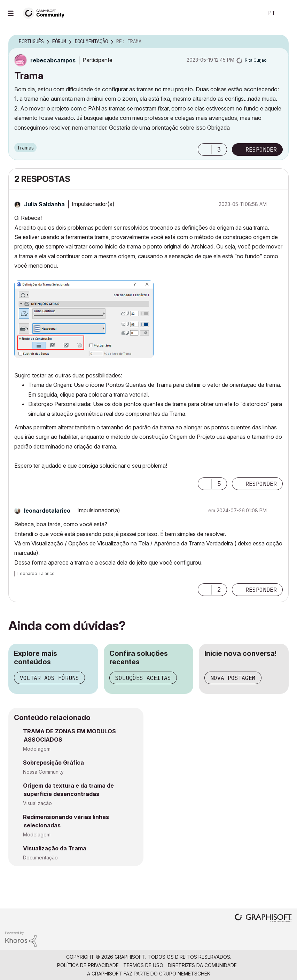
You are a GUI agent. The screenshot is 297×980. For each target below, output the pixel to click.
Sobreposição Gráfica (53, 763)
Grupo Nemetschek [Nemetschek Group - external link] (185, 974)
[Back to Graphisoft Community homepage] (46, 13)
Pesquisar (251, 13)
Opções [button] (279, 42)
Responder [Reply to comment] (261, 484)
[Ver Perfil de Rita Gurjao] (256, 60)
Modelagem (37, 749)
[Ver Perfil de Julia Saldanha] (44, 204)
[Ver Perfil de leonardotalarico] (47, 511)
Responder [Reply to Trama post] (261, 150)
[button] (205, 150)
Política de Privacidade (88, 965)
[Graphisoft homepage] (263, 918)
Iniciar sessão (286, 13)
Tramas (25, 148)
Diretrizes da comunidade (202, 965)
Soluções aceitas (143, 678)
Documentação (40, 857)
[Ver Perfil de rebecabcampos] (53, 60)
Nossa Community (43, 772)
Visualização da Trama (55, 848)
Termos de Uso (143, 965)
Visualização (37, 803)
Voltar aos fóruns (49, 678)
